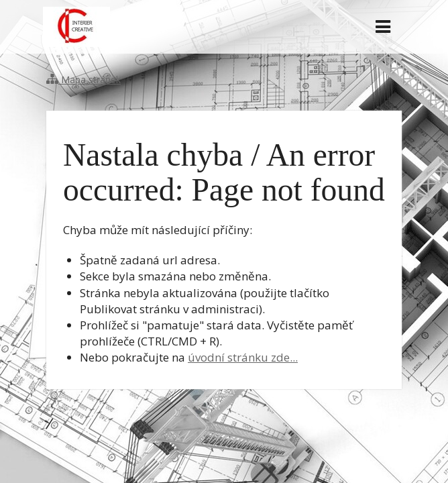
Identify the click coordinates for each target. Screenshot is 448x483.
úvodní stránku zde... (243, 357)
